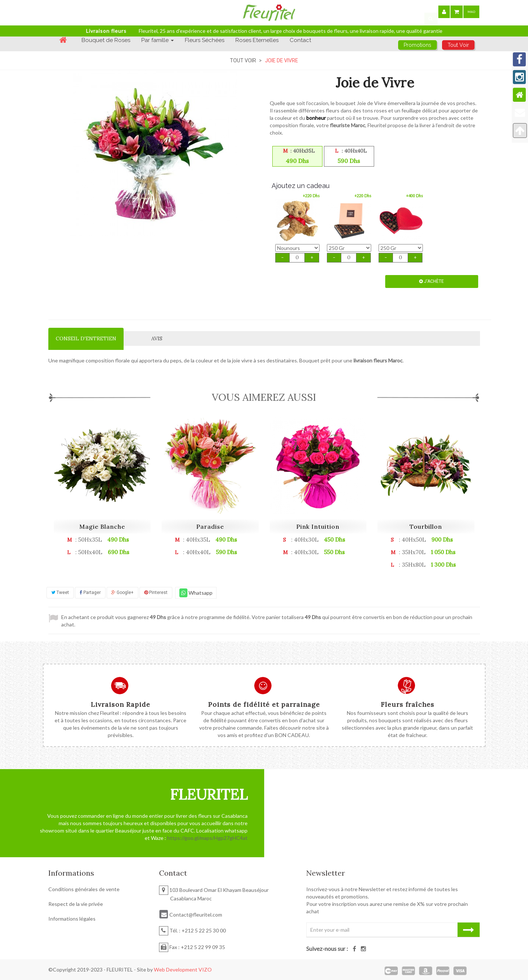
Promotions (417, 45)
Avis (157, 338)
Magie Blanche (102, 527)
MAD (471, 12)
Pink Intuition (318, 527)
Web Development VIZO (183, 969)
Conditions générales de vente (84, 889)
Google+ (122, 592)
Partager (90, 592)
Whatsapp (196, 593)
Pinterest (156, 592)
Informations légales (72, 919)
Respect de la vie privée (76, 904)
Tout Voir (243, 60)
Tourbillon (426, 527)
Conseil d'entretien (86, 338)
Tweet (60, 592)
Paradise (210, 527)
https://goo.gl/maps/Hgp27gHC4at (207, 838)
